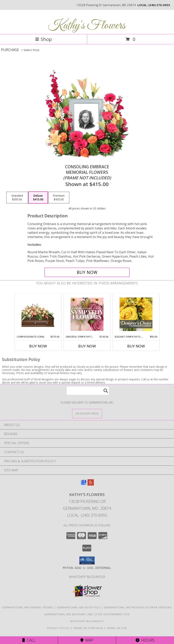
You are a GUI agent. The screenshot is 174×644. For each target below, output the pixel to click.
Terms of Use (117, 628)
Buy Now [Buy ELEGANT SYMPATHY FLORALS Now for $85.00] (136, 346)
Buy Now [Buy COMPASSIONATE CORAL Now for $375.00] (38, 346)
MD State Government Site (109, 614)
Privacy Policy (59, 628)
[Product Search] (88, 391)
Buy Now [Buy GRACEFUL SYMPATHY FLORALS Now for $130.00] (87, 346)
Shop (43, 39)
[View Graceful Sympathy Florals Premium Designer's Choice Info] (87, 314)
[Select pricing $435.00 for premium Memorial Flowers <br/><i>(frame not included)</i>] (59, 198)
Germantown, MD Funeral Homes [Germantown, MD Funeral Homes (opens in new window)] (28, 607)
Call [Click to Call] (29, 640)
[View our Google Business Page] (84, 484)
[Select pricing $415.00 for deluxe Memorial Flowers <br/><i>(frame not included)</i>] (38, 198)
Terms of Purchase (88, 628)
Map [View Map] (87, 640)
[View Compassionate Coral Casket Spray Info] (38, 314)
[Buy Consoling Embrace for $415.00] (87, 272)
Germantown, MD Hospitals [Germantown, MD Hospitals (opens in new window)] (79, 607)
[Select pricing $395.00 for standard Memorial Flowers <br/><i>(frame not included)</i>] (17, 198)
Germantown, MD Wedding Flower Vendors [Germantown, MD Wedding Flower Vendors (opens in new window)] (138, 607)
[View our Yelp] (91, 484)
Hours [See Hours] (145, 640)
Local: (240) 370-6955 (87, 515)
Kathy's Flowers (87, 26)
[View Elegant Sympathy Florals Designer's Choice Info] (136, 314)
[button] (87, 560)
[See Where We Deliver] (87, 413)
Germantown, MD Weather (65, 614)
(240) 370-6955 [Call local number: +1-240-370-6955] (159, 5)
